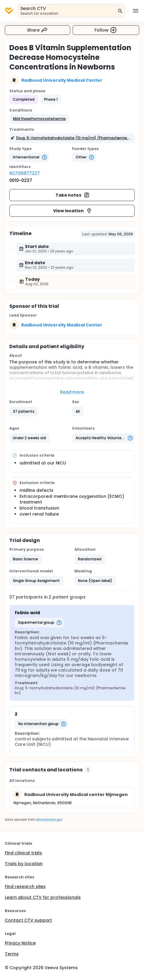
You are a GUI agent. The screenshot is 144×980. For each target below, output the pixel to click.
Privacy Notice (20, 943)
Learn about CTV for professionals (43, 897)
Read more (72, 392)
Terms (12, 954)
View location (73, 211)
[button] (39, 119)
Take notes (73, 195)
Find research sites (25, 887)
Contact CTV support (28, 920)
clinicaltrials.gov (49, 820)
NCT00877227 (25, 173)
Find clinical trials (23, 853)
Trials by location (24, 864)
